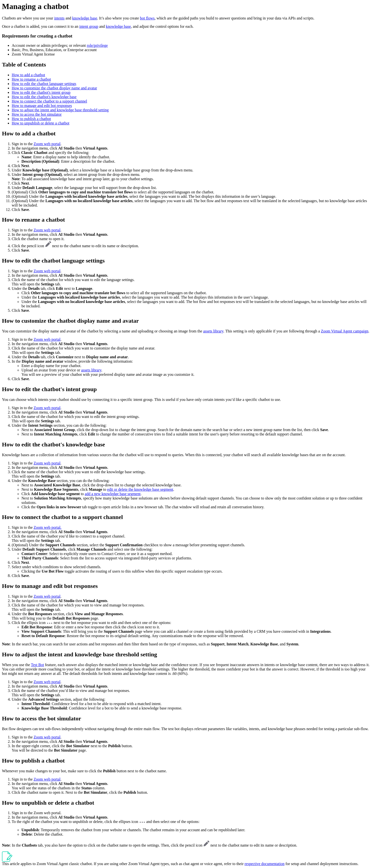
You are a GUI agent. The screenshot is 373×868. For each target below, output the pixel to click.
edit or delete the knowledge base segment (140, 489)
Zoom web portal (47, 144)
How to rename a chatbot (31, 79)
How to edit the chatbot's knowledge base (44, 97)
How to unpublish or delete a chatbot (40, 123)
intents (59, 18)
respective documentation (265, 864)
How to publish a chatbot (31, 119)
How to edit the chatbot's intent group (41, 92)
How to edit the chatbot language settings (44, 84)
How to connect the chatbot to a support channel (49, 101)
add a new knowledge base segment (113, 494)
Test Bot (38, 665)
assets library (213, 331)
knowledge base (85, 18)
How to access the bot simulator (37, 114)
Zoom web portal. (48, 527)
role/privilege (97, 45)
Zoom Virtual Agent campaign (345, 331)
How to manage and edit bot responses (42, 106)
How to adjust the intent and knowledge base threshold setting (60, 110)
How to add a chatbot (28, 75)
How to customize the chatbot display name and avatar (54, 88)
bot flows (147, 18)
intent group (89, 26)
